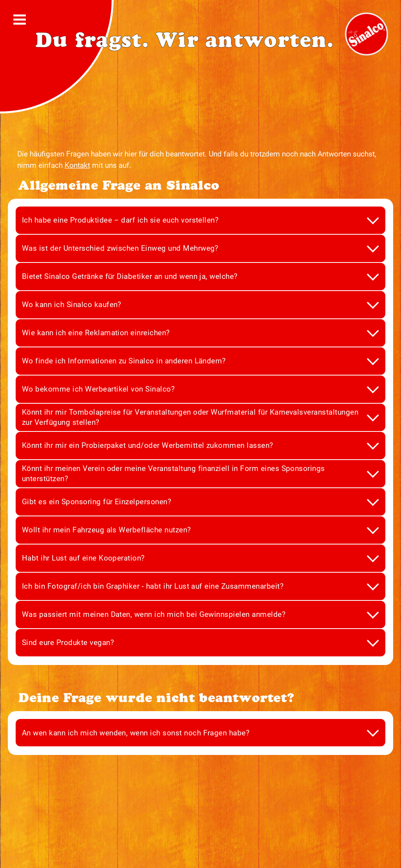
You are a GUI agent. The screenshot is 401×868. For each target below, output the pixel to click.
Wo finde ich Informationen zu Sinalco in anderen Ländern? (124, 361)
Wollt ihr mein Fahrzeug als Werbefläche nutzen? (107, 530)
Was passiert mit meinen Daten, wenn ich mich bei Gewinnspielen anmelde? (154, 614)
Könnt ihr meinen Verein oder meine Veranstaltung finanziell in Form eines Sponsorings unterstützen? (173, 474)
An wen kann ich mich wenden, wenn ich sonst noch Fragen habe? (136, 733)
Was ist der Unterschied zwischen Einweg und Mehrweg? (120, 248)
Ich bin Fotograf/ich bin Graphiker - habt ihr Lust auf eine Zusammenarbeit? (153, 586)
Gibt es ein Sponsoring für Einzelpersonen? (97, 502)
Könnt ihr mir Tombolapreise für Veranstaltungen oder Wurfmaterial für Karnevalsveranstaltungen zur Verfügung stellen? (190, 417)
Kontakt (77, 165)
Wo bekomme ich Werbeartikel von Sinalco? (98, 389)
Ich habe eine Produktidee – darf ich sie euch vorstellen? (120, 220)
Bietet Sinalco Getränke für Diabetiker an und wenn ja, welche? (130, 276)
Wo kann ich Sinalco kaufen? (72, 305)
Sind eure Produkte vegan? (68, 642)
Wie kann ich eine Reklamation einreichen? (96, 333)
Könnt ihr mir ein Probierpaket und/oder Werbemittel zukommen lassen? (148, 445)
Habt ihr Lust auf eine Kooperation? (83, 558)
